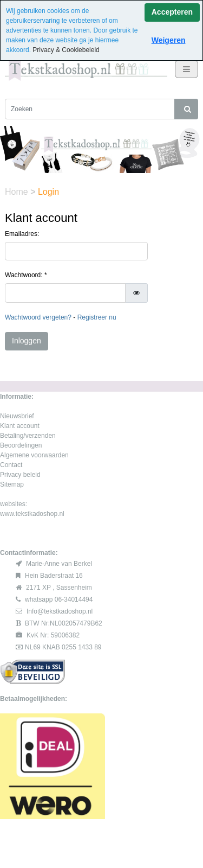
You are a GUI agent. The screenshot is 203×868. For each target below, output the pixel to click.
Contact (11, 465)
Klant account (20, 426)
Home (18, 192)
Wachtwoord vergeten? (38, 317)
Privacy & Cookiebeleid (66, 50)
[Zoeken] (90, 109)
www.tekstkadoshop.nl (32, 514)
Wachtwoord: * (26, 275)
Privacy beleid (20, 475)
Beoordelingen (21, 445)
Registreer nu (97, 317)
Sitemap (12, 484)
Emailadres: (22, 234)
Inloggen (27, 341)
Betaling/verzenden (28, 436)
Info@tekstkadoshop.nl (60, 611)
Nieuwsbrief (17, 416)
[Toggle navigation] (186, 69)
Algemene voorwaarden (34, 455)
